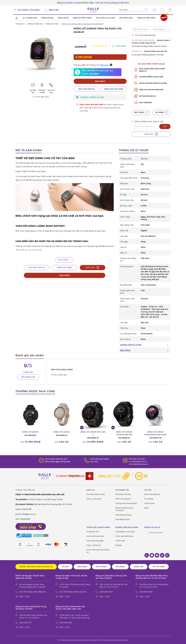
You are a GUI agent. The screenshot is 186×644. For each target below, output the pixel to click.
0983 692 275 (137, 51)
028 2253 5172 (26, 623)
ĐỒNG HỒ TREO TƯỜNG (82, 18)
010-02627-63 (30, 433)
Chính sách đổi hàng (124, 536)
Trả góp (118, 545)
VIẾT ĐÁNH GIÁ (28, 377)
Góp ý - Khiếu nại (94, 545)
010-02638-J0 (124, 435)
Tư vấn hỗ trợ (26, 525)
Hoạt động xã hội (123, 519)
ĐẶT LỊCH (151, 134)
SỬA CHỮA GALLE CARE (106, 18)
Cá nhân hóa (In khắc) (96, 494)
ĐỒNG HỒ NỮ (63, 18)
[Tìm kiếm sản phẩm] (133, 10)
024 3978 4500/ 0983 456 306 (143, 40)
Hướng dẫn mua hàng (125, 532)
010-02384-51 (62, 433)
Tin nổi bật (149, 499)
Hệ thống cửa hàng (124, 515)
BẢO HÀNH (125, 350)
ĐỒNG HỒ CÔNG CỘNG (146, 18)
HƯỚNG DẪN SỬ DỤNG (131, 345)
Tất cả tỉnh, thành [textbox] (141, 29)
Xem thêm (63, 260)
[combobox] (141, 29)
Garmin (144, 159)
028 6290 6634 (106, 592)
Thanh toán (120, 541)
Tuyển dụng (149, 503)
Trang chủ (20, 24)
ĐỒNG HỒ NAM (48, 18)
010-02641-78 (156, 435)
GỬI (165, 126)
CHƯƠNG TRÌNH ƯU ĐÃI (90, 93)
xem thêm (94, 69)
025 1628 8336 (66, 623)
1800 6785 (93, 462)
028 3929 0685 (146, 592)
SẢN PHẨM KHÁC (126, 18)
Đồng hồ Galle (156, 533)
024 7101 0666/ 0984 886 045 (32, 592)
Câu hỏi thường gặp (95, 541)
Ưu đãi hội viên (93, 532)
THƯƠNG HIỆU (30, 18)
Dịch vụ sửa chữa (94, 499)
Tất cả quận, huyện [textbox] (162, 29)
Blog (146, 508)
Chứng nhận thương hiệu (126, 503)
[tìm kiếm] (146, 10)
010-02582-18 (93, 435)
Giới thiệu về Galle (123, 494)
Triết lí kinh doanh (123, 499)
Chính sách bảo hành (96, 536)
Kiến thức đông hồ (152, 494)
